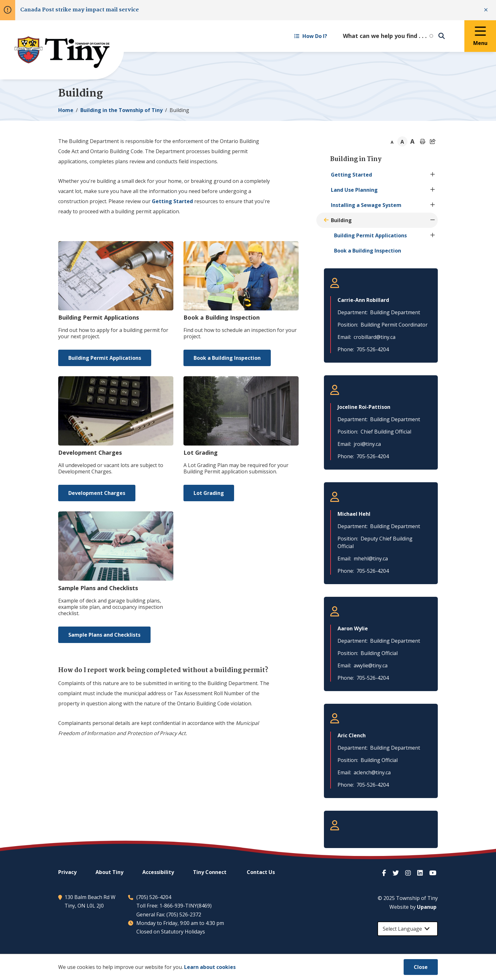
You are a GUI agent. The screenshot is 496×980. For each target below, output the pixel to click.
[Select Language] (408, 929)
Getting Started (172, 201)
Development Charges (97, 493)
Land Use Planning (354, 190)
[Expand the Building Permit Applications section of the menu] (433, 235)
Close (421, 967)
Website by (413, 907)
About (109, 872)
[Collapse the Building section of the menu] (433, 220)
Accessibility (158, 872)
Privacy (67, 872)
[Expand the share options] (433, 141)
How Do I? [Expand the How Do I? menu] (311, 36)
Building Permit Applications (105, 358)
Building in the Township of (121, 110)
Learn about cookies (210, 967)
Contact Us (261, 872)
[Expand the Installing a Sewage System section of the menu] (433, 205)
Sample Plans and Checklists (104, 635)
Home (66, 110)
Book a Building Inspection (227, 358)
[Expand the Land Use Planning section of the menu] (433, 190)
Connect (210, 872)
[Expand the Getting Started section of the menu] (433, 175)
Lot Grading (209, 493)
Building (341, 220)
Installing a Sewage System (366, 205)
